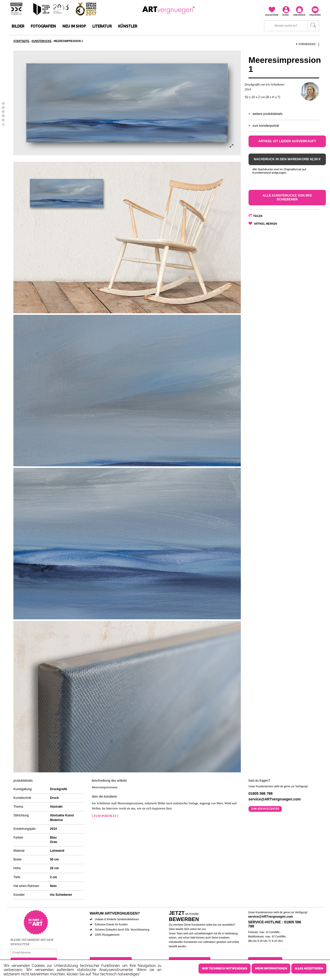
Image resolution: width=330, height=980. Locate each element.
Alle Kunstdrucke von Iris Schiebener (287, 197)
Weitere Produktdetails (267, 114)
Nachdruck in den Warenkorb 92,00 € (287, 159)
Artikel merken (265, 224)
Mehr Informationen (271, 969)
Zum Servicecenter (265, 809)
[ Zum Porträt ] (105, 816)
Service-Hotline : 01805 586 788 (275, 924)
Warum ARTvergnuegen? (115, 913)
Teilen (258, 216)
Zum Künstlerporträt (266, 126)
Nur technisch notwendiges (225, 969)
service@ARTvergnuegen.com (270, 917)
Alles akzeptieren (309, 969)
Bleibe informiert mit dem (32, 940)
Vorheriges (306, 44)
